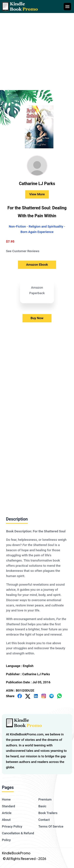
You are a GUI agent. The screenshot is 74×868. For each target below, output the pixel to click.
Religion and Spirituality (46, 226)
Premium (45, 799)
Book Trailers (48, 813)
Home (6, 799)
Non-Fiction (17, 226)
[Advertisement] (37, 52)
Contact (44, 820)
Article (7, 813)
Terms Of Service (51, 826)
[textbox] (37, 592)
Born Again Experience (37, 232)
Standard (8, 806)
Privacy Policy (12, 826)
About (6, 820)
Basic (42, 806)
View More (37, 194)
